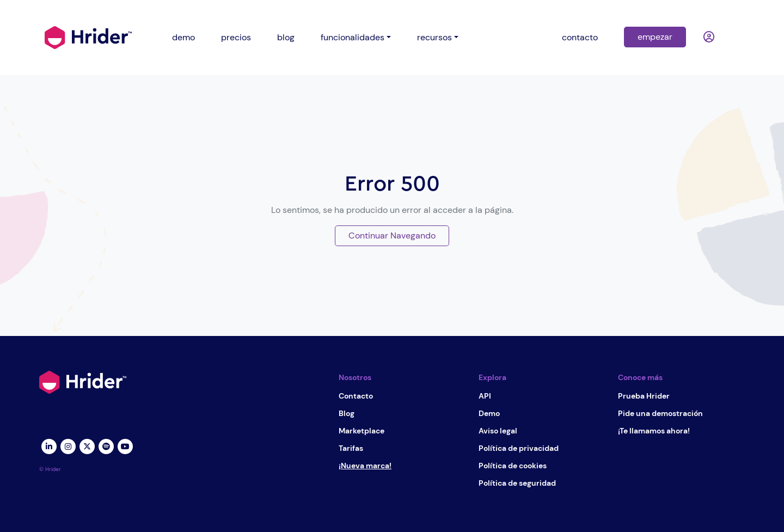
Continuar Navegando (392, 236)
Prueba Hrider (644, 396)
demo (183, 37)
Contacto (356, 396)
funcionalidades (353, 37)
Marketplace (362, 431)
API (485, 396)
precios (236, 37)
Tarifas (351, 448)
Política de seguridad (517, 483)
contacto (580, 37)
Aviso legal (498, 431)
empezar (655, 37)
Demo (489, 413)
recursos (434, 37)
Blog (347, 413)
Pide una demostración (660, 413)
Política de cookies (513, 466)
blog (286, 37)
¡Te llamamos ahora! (654, 431)
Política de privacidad (519, 448)
